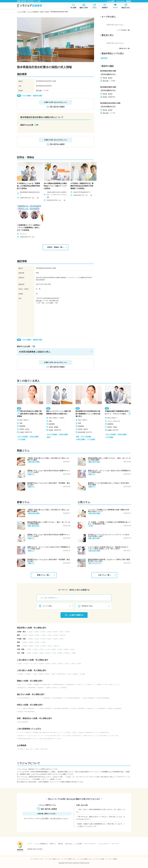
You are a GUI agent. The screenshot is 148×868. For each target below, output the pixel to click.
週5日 (49, 437)
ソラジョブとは (120, 1)
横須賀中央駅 (61, 674)
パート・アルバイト (114, 421)
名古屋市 (41, 664)
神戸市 (48, 664)
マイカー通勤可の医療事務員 (26, 709)
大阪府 (37, 646)
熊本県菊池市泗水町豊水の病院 (110, 103)
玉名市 (27, 429)
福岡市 (79, 664)
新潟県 (30, 639)
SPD (105, 685)
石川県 (42, 639)
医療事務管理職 (45, 685)
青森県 (36, 632)
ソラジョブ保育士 (112, 859)
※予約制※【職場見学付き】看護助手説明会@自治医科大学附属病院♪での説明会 (82, 186)
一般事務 (47, 688)
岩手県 (42, 632)
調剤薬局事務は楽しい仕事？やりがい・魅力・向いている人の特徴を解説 (109, 459)
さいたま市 (33, 664)
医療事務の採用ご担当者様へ (35, 849)
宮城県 (49, 632)
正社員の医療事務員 (23, 698)
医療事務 (22, 426)
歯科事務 (40, 688)
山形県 (61, 632)
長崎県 (41, 653)
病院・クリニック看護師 (24, 685)
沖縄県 (73, 653)
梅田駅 (75, 674)
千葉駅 (34, 674)
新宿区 (60, 664)
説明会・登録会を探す (41, 749)
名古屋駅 (82, 674)
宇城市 (115, 427)
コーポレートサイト (38, 859)
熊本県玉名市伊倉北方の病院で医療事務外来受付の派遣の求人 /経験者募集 (30, 414)
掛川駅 (69, 674)
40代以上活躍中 (34, 437)
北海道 (30, 632)
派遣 (21, 423)
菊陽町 (56, 427)
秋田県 (55, 632)
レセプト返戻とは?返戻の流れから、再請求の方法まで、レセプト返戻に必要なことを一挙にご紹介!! (109, 548)
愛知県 (37, 642)
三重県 (43, 642)
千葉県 (49, 635)
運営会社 (61, 844)
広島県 (41, 649)
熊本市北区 (104, 58)
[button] (55, 352)
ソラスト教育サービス (86, 859)
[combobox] (75, 598)
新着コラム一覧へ (46, 575)
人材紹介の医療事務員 (88, 698)
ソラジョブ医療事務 (33, 12)
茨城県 (24, 635)
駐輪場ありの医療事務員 (114, 709)
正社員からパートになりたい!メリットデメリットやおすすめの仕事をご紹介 (109, 535)
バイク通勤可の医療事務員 (43, 709)
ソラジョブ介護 (100, 859)
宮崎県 (60, 653)
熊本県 (42, 12)
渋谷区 (26, 664)
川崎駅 (53, 674)
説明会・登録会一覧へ (57, 247)
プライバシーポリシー (90, 844)
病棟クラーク (90, 685)
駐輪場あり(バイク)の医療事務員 (96, 709)
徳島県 (53, 649)
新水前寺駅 (82, 432)
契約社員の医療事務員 (103, 698)
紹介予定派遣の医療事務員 (72, 698)
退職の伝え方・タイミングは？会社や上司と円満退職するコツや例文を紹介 (109, 471)
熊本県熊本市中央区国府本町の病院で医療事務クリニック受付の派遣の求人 (88, 414)
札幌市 (19, 664)
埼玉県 (43, 635)
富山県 (36, 639)
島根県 (29, 649)
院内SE (54, 688)
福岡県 (29, 653)
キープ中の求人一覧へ (123, 30)
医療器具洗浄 (21, 688)
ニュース (30, 844)
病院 (19, 96)
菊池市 (47, 12)
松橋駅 (110, 430)
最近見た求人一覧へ (124, 48)
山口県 (47, 649)
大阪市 (66, 664)
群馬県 (37, 635)
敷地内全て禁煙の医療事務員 (26, 712)
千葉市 (72, 664)
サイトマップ (115, 844)
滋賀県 (24, 646)
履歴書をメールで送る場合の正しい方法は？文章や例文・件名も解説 (109, 484)
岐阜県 (24, 642)
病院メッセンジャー (114, 685)
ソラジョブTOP (21, 12)
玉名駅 (22, 432)
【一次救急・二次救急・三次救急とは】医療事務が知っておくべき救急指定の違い (109, 523)
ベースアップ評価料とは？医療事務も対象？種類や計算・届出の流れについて (109, 511)
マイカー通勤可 (27, 96)
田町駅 (47, 674)
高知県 (72, 649)
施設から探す (29, 749)
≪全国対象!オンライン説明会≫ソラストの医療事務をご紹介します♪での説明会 (29, 228)
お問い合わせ (69, 844)
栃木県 (31, 635)
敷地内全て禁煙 (38, 96)
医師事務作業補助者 (58, 685)
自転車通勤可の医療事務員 (61, 709)
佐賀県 (35, 653)
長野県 (61, 639)
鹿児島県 (66, 653)
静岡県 (31, 642)
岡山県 (35, 649)
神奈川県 (62, 635)
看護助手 (99, 685)
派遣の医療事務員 (57, 698)
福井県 (49, 639)
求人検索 (20, 749)
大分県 (53, 653)
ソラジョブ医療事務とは (41, 844)
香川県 (60, 649)
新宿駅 (40, 674)
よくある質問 (111, 1)
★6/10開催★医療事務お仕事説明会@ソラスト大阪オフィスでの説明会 (55, 186)
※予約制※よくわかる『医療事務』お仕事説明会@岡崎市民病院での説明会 (28, 186)
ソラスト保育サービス (70, 859)
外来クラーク (80, 685)
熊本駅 (105, 97)
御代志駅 (39, 90)
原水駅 (51, 430)
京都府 (31, 646)
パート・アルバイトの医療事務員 (40, 698)
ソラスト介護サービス (54, 859)
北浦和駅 (27, 674)
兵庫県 (43, 646)
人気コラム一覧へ (107, 575)
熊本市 (86, 429)
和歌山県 (56, 646)
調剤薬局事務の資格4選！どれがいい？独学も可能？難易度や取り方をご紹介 (109, 560)
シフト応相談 (21, 439)
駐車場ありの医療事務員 (77, 709)
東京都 (55, 635)
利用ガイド (53, 844)
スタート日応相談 (23, 437)
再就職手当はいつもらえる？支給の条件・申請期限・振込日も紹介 (49, 484)
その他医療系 (62, 688)
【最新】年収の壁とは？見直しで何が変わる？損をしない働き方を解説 (49, 459)
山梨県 (55, 639)
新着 (78, 437)
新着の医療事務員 (23, 722)
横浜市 (54, 664)
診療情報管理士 (70, 685)
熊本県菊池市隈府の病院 (108, 71)
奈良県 (49, 646)
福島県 (67, 632)
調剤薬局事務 (31, 688)
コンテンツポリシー (104, 844)
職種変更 (129, 1)
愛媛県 (66, 649)
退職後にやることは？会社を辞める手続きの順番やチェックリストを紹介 (49, 471)
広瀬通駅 (20, 674)
